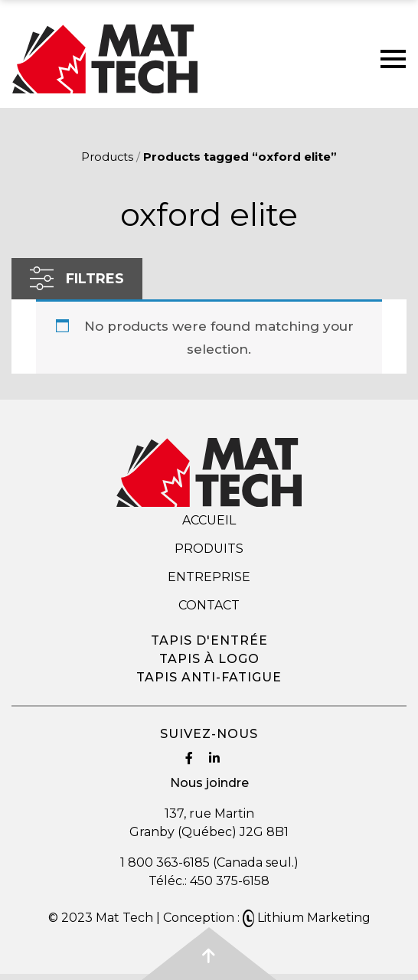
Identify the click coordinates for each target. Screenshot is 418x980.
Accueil (209, 520)
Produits (209, 549)
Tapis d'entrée (209, 640)
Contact (209, 605)
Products (107, 157)
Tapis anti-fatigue (209, 677)
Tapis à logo (209, 659)
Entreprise (209, 577)
